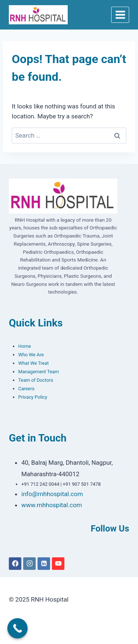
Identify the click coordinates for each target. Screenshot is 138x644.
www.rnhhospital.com (52, 505)
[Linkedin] (44, 564)
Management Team (39, 372)
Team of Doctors (36, 380)
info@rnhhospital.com (52, 494)
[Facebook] (15, 564)
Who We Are (31, 355)
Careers (26, 389)
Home (25, 346)
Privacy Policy (33, 397)
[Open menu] (120, 15)
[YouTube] (58, 564)
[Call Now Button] (17, 628)
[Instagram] (29, 564)
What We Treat (34, 363)
